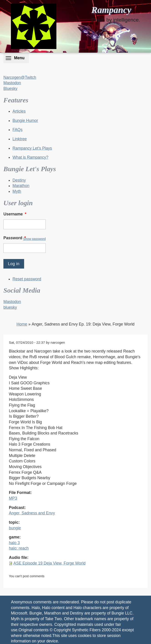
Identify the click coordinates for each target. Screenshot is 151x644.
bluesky (10, 307)
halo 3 (14, 543)
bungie (15, 528)
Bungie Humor (25, 121)
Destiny (19, 180)
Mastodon (12, 83)
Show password (34, 239)
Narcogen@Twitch (20, 77)
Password (15, 238)
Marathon (21, 186)
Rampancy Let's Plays (32, 148)
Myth (17, 191)
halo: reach (19, 548)
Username (15, 214)
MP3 (13, 498)
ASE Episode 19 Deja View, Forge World (49, 563)
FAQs (18, 130)
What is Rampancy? (30, 157)
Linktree (20, 139)
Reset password (27, 279)
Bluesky (10, 89)
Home (22, 324)
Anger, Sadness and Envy (32, 513)
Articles (19, 111)
